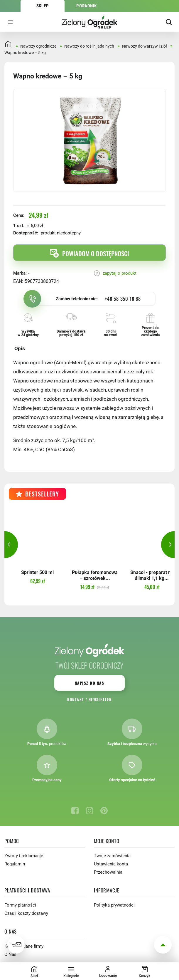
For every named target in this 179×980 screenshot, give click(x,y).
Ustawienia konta (111, 864)
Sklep (43, 6)
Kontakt (76, 699)
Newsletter (100, 699)
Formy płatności (20, 905)
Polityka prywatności (114, 905)
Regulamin (15, 864)
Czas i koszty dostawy (26, 913)
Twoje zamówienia (112, 856)
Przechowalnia (108, 872)
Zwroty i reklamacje (24, 856)
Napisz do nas (89, 683)
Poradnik (87, 6)
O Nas (10, 954)
